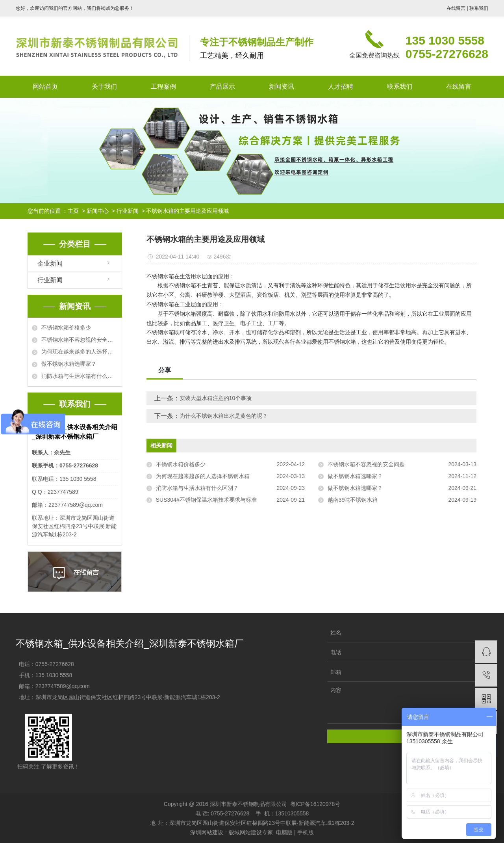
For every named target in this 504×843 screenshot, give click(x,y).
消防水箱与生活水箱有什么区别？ (80, 376)
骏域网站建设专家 (251, 832)
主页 (73, 211)
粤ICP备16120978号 (315, 804)
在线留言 (456, 8)
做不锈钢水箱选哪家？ (69, 364)
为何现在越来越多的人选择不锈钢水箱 (80, 352)
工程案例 (163, 87)
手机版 (306, 832)
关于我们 (104, 87)
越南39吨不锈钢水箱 (353, 500)
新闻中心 (98, 211)
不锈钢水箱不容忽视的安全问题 (80, 340)
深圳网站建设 (207, 832)
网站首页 (45, 87)
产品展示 (222, 87)
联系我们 (479, 8)
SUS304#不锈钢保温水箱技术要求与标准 (206, 500)
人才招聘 (341, 87)
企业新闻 (50, 263)
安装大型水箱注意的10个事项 (216, 398)
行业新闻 (128, 211)
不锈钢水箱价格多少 (66, 328)
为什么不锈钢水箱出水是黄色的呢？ (224, 416)
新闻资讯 (282, 87)
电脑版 (284, 832)
